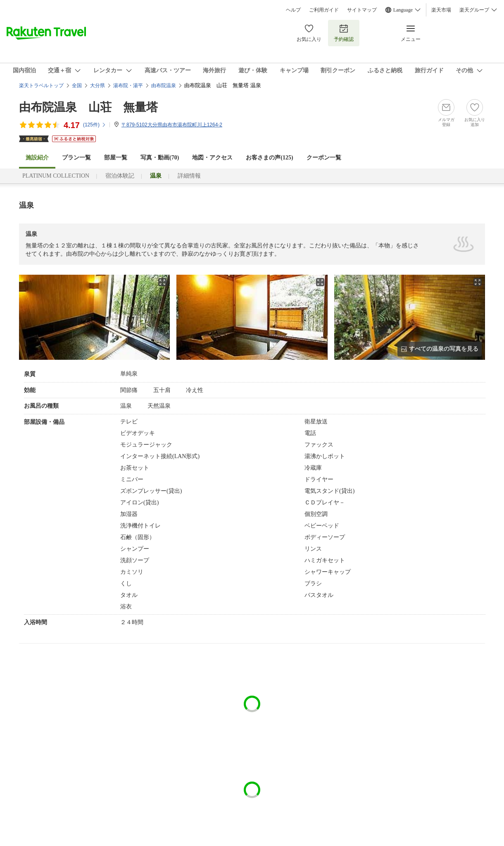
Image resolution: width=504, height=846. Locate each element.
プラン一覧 (76, 158)
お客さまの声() (269, 158)
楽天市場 (441, 10)
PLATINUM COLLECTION (56, 176)
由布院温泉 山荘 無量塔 (88, 107)
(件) (95, 125)
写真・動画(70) (160, 158)
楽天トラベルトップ (41, 86)
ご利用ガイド (324, 10)
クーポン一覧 (324, 158)
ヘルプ (293, 10)
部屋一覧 (116, 158)
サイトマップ (362, 10)
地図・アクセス (212, 158)
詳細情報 (189, 176)
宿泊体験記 (120, 176)
